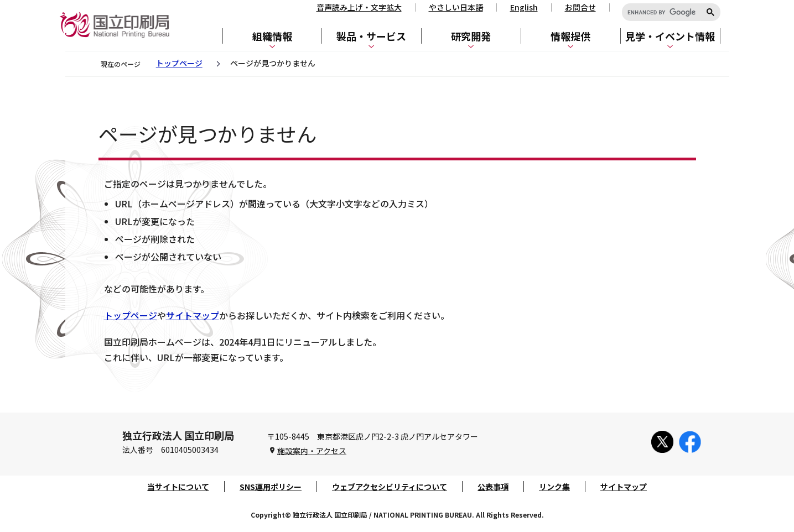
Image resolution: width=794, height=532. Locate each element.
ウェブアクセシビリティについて (390, 487)
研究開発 (471, 36)
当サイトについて (178, 487)
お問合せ (580, 7)
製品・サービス (371, 36)
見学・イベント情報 (670, 36)
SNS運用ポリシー (271, 487)
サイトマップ (193, 315)
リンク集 (554, 487)
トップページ (179, 63)
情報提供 (570, 36)
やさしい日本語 (456, 7)
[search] (661, 13)
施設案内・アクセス (312, 451)
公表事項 (493, 487)
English (524, 7)
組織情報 (272, 36)
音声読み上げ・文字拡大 (359, 7)
